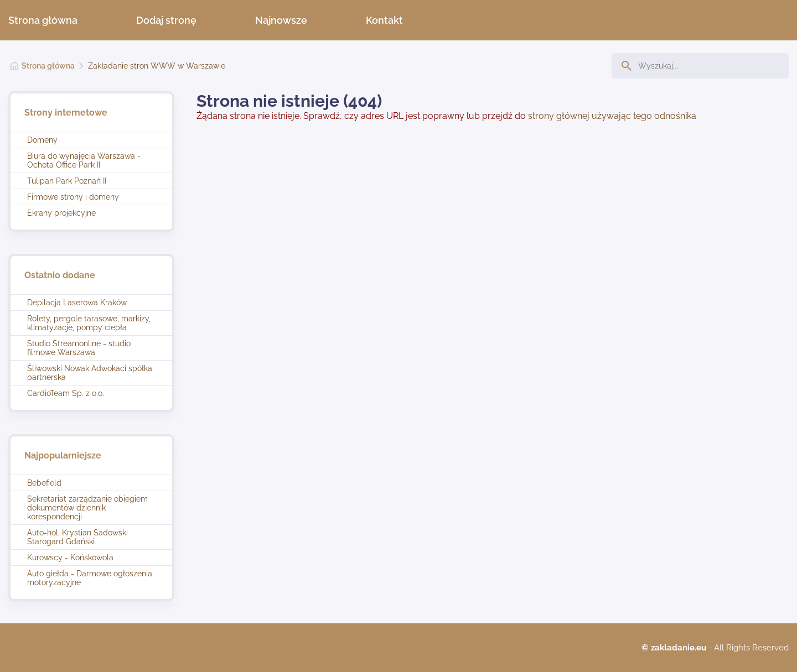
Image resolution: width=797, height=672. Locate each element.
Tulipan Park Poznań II (67, 181)
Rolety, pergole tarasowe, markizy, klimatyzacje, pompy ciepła (89, 323)
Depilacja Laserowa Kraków (77, 303)
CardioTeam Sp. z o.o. (66, 393)
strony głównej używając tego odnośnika (612, 116)
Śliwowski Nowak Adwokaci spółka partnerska (90, 373)
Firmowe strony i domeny (73, 197)
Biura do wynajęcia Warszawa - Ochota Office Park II (84, 160)
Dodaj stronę (166, 20)
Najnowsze (281, 20)
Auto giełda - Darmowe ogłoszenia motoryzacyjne (90, 578)
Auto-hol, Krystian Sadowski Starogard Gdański (77, 537)
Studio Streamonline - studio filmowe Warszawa (79, 348)
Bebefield (44, 483)
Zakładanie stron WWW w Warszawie (157, 66)
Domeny (42, 140)
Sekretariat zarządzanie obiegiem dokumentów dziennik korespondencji (87, 508)
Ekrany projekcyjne (61, 213)
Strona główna (43, 20)
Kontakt (384, 20)
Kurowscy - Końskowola (70, 558)
